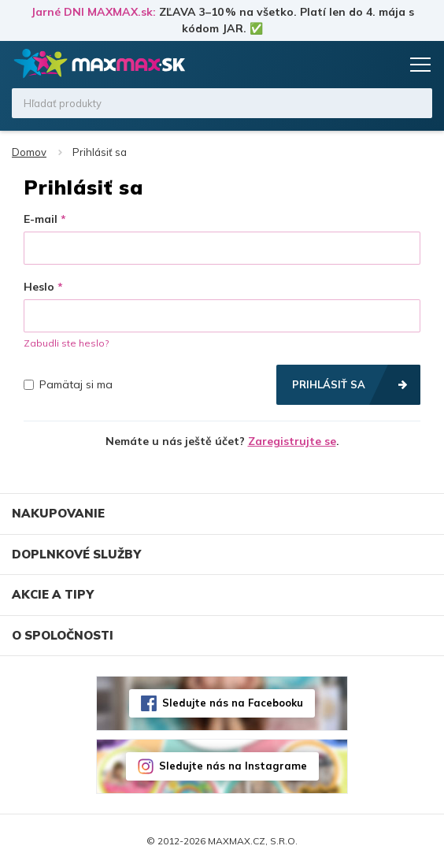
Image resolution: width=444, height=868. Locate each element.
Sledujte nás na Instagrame (233, 766)
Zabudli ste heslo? (66, 343)
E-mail (41, 219)
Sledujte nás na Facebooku (233, 703)
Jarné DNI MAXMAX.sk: (93, 12)
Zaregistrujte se (292, 441)
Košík (385, 65)
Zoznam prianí (355, 65)
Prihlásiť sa (329, 384)
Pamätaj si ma (68, 384)
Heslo (39, 287)
